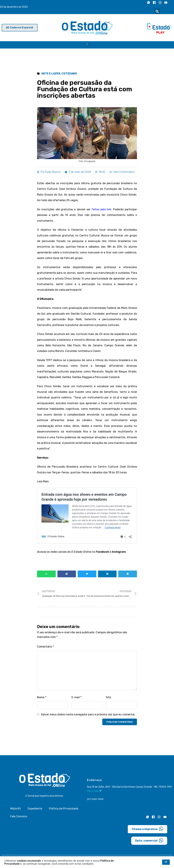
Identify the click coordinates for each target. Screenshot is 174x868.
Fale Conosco (19, 818)
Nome (42, 699)
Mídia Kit (16, 810)
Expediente (35, 810)
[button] (157, 11)
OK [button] (166, 862)
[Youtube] (166, 3)
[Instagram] (160, 3)
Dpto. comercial (149, 842)
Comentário (45, 648)
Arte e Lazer (51, 74)
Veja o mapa (94, 793)
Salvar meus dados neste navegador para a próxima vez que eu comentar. (88, 716)
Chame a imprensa (147, 830)
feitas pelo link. (101, 210)
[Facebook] (154, 3)
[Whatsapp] (149, 3)
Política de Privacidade (64, 810)
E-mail (77, 699)
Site (108, 699)
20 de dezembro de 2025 (14, 7)
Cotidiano (69, 74)
